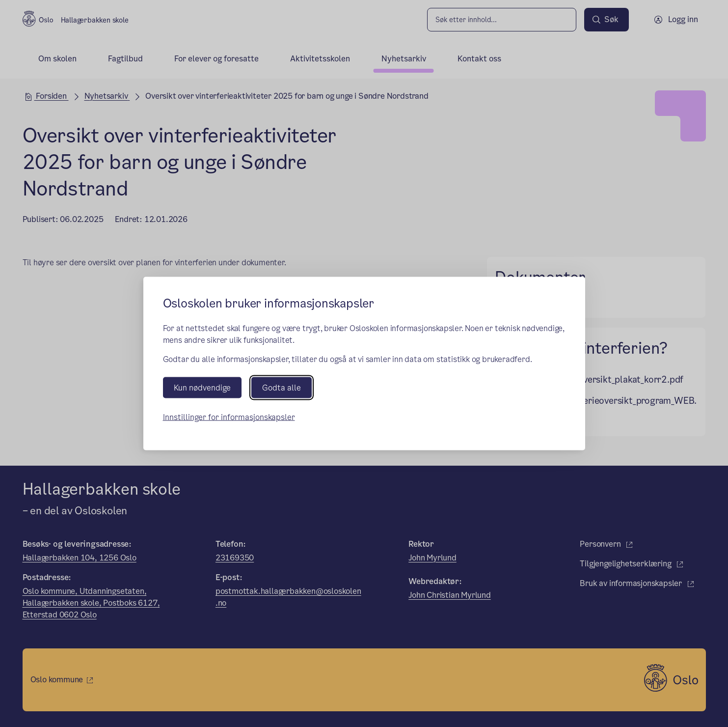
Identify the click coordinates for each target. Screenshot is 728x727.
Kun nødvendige (202, 387)
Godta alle (282, 387)
